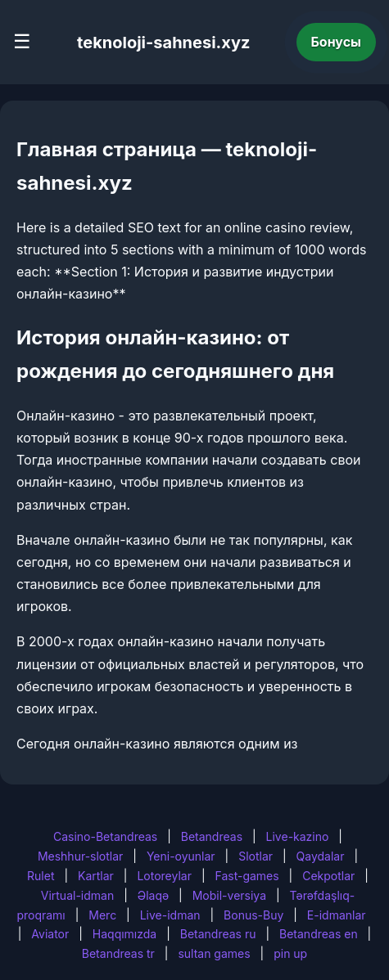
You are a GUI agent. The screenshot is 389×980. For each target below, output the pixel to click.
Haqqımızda (124, 934)
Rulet (41, 876)
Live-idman (170, 915)
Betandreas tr (118, 953)
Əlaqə (153, 895)
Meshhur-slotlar (80, 856)
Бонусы (337, 42)
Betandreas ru (218, 934)
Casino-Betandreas (105, 836)
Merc (102, 915)
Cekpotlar (328, 876)
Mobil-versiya (229, 895)
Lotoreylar (164, 876)
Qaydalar (321, 856)
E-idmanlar (337, 915)
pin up (290, 953)
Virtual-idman (77, 895)
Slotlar (256, 856)
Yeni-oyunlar (181, 856)
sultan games (214, 953)
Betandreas (212, 836)
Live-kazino (298, 836)
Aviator (50, 934)
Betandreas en (319, 934)
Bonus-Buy (253, 915)
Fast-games (247, 876)
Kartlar (96, 876)
